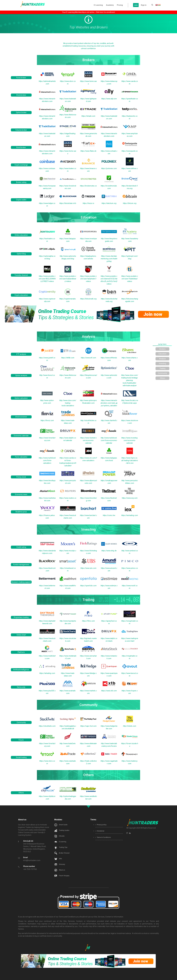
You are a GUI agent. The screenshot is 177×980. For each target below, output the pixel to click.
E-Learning (98, 5)
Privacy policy (101, 825)
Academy (110, 5)
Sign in (144, 5)
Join (136, 5)
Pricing (120, 5)
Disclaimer (100, 831)
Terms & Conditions (103, 837)
